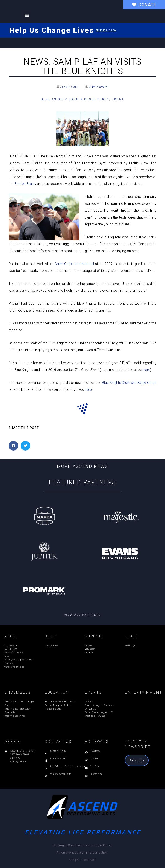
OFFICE (12, 742)
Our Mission (11, 646)
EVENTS (93, 692)
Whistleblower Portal (61, 774)
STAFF (132, 636)
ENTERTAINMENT (143, 692)
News (7, 656)
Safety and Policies (14, 667)
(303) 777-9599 (58, 759)
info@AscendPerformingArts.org (68, 766)
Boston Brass (25, 184)
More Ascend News (83, 466)
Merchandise (51, 646)
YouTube (95, 766)
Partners (9, 663)
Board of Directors (14, 653)
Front (118, 99)
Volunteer (90, 649)
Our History (10, 649)
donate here (106, 30)
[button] (27, 15)
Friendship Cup (53, 709)
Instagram (96, 774)
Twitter (94, 759)
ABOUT (11, 636)
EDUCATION (57, 692)
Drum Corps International (74, 264)
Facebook (95, 751)
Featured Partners (83, 482)
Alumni (89, 653)
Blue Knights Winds (15, 716)
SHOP (50, 636)
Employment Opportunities (19, 660)
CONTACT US (58, 742)
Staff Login (131, 646)
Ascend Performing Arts (23, 751)
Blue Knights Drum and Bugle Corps (129, 383)
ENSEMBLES (18, 692)
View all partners (83, 615)
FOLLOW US (97, 742)
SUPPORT (95, 636)
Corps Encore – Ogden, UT (99, 712)
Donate (88, 646)
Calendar (89, 702)
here (147, 370)
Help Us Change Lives (51, 30)
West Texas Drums (95, 716)
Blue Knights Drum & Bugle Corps (75, 99)
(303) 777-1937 (58, 751)
